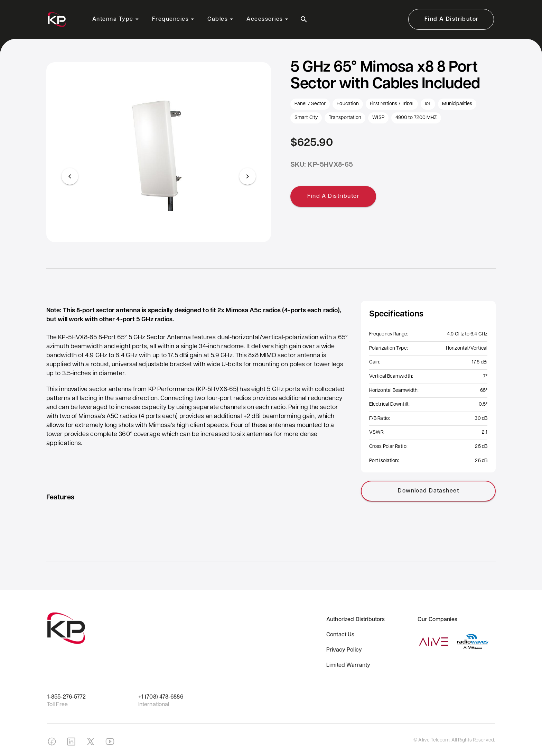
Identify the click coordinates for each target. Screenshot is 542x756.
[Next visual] (247, 176)
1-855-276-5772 (66, 697)
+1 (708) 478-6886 (161, 697)
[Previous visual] (70, 176)
